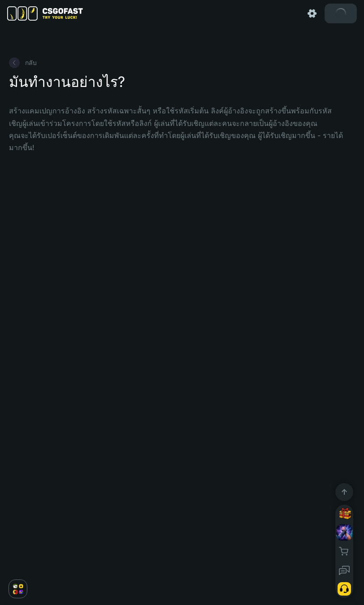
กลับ (23, 63)
